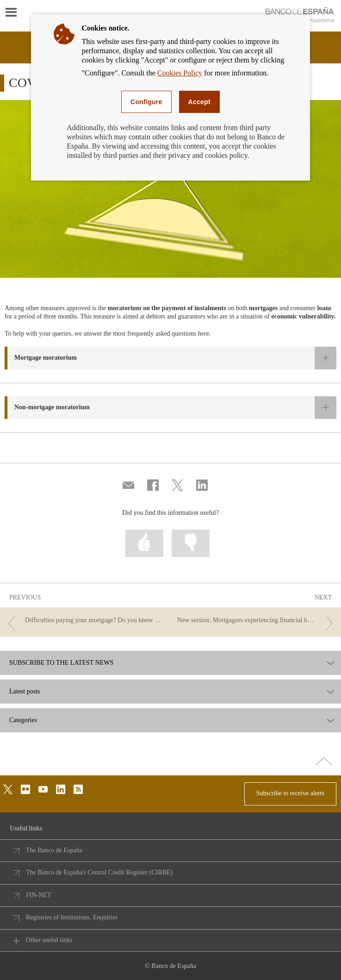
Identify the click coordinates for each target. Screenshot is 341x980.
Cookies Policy (180, 73)
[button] (170, 358)
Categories (23, 720)
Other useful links (49, 940)
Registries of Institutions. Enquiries (72, 917)
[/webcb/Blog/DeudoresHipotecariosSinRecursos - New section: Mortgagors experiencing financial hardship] (257, 621)
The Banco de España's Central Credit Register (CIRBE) (99, 872)
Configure (146, 102)
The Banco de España (54, 850)
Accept (199, 102)
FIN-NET (38, 895)
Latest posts (25, 692)
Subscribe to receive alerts (290, 793)
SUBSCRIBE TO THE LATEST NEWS (61, 663)
